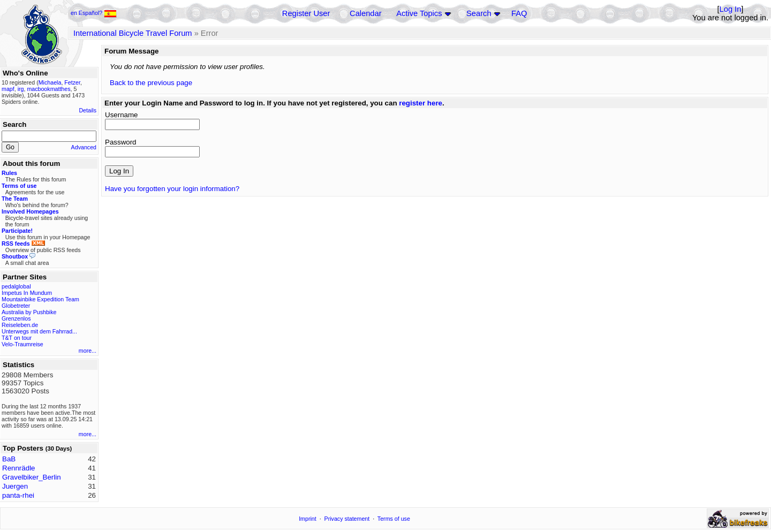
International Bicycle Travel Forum (133, 33)
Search (479, 13)
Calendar (365, 13)
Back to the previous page (151, 83)
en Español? (94, 13)
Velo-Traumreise (22, 344)
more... (88, 351)
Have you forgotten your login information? (172, 189)
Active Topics (419, 13)
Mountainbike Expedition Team (40, 299)
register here (421, 103)
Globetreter (16, 306)
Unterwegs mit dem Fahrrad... (39, 331)
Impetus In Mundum (27, 293)
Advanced (84, 147)
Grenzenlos (16, 318)
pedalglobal (16, 286)
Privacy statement (347, 519)
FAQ (519, 13)
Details (88, 110)
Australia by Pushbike (29, 312)
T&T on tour (17, 338)
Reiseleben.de (20, 325)
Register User (306, 13)
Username (121, 115)
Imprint (308, 519)
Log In (731, 9)
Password (121, 142)
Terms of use (394, 519)
